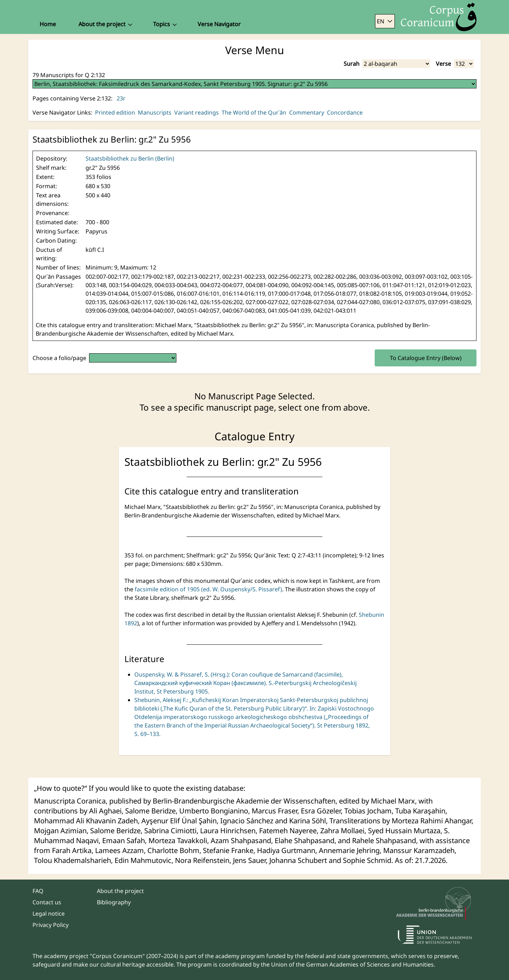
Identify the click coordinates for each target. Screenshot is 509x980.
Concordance (345, 112)
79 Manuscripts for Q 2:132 (69, 75)
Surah (352, 64)
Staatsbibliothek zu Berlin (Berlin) (130, 158)
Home (48, 24)
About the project (120, 891)
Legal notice (49, 914)
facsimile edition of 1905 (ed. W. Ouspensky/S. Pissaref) (208, 589)
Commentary (307, 112)
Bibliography (114, 902)
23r (121, 98)
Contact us (47, 902)
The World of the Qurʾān (254, 112)
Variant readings (197, 112)
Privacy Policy (51, 925)
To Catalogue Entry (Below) (426, 358)
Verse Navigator (219, 24)
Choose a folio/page (59, 358)
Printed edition (115, 112)
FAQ (38, 891)
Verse (443, 64)
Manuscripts (155, 112)
